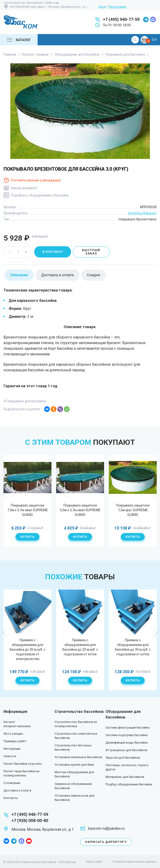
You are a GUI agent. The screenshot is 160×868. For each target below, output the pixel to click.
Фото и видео (13, 734)
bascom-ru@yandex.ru (106, 828)
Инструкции (12, 749)
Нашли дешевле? (24, 188)
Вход (102, 7)
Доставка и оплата (17, 790)
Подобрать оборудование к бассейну (40, 195)
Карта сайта (94, 862)
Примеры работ (15, 741)
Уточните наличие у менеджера (36, 180)
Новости (10, 756)
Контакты (11, 798)
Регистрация (117, 7)
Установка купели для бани (74, 765)
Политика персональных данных (135, 862)
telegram (146, 19)
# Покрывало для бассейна (25, 401)
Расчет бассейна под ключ (23, 764)
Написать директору (106, 842)
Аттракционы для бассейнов (126, 750)
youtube (29, 841)
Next (155, 495)
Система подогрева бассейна (127, 735)
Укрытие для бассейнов (123, 758)
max (153, 19)
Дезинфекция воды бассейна (127, 743)
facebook (6, 841)
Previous (5, 495)
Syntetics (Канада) (142, 213)
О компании (12, 783)
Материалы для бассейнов (125, 777)
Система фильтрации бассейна (128, 728)
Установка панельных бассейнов (78, 757)
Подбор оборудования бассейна (129, 784)
